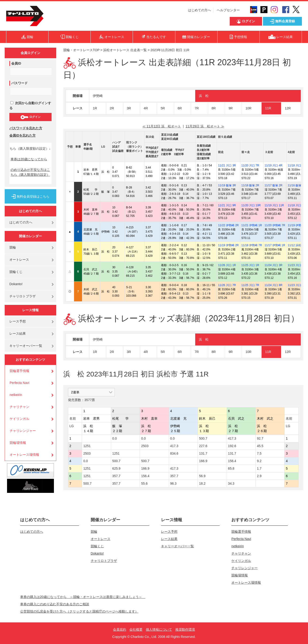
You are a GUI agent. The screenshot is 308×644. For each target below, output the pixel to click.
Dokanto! (16, 284)
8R (214, 108)
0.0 (115, 438)
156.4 (232, 461)
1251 (87, 446)
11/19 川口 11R (274, 205)
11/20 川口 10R (251, 205)
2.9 (259, 476)
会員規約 (120, 629)
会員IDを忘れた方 (23, 135)
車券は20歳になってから (29, 159)
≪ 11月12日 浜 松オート (162, 126)
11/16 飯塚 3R (297, 185)
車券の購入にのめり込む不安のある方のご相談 (55, 604)
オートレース (19, 260)
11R (268, 108)
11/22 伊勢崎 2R (228, 225)
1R (95, 108)
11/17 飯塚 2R (274, 185)
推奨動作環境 (185, 629)
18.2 (202, 483)
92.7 (260, 438)
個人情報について (159, 629)
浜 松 (204, 96)
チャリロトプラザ (23, 296)
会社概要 (136, 629)
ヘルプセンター (228, 10)
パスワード (19, 83)
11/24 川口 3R (274, 265)
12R (288, 108)
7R (197, 108)
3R (129, 108)
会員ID (16, 63)
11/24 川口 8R (274, 285)
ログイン (30, 117)
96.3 (173, 483)
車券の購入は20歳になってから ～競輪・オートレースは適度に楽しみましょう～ (83, 597)
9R (231, 108)
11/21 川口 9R (227, 205)
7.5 (259, 453)
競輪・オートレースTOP (81, 50)
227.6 (203, 446)
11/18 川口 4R (297, 165)
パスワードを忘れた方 (26, 128)
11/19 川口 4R (274, 165)
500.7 (203, 438)
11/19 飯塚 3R (227, 185)
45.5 (260, 446)
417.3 (232, 438)
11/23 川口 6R (297, 265)
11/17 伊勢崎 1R (275, 245)
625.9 (116, 468)
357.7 (116, 476)
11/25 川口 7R (250, 285)
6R (180, 108)
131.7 (203, 453)
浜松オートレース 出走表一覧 (125, 50)
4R (146, 108)
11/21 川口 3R (227, 165)
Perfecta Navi (19, 383)
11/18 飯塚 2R (250, 185)
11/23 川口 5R (297, 285)
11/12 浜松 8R (297, 245)
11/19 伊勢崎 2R (228, 245)
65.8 (231, 468)
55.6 (144, 483)
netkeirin (16, 395)
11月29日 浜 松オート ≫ (205, 126)
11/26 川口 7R (227, 285)
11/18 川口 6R (297, 205)
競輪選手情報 (19, 371)
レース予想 (18, 321)
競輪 (13, 247)
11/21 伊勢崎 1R (252, 225)
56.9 (202, 476)
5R (163, 108)
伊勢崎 (98, 96)
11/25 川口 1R (250, 265)
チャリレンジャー (23, 431)
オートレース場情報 (24, 455)
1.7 (259, 468)
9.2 (259, 461)
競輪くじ (16, 272)
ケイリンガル (19, 419)
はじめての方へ (199, 10)
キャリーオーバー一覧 (26, 346)
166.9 (203, 461)
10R (248, 108)
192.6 (232, 446)
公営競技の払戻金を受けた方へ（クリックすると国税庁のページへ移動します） (79, 611)
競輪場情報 (18, 443)
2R (112, 108)
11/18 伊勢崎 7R (252, 245)
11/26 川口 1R (227, 265)
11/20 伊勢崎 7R (275, 225)
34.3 (231, 483)
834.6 (174, 453)
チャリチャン (19, 407)
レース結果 (18, 333)
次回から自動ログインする (30, 105)
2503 (145, 446)
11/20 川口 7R (250, 165)
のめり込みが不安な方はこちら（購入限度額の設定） (30, 172)
